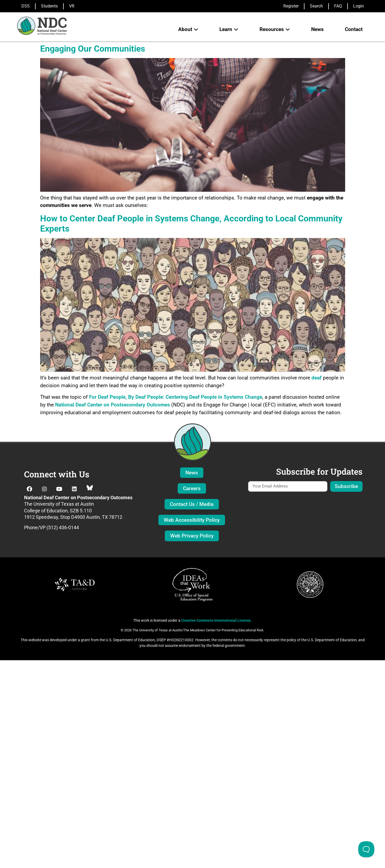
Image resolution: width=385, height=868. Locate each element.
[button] (188, 30)
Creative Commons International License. (216, 620)
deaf (317, 378)
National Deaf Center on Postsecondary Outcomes (113, 405)
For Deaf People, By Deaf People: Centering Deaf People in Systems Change (176, 397)
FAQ (338, 6)
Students (49, 6)
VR (72, 6)
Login (359, 6)
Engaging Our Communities (93, 49)
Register (291, 6)
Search (316, 6)
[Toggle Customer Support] (366, 849)
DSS (26, 6)
